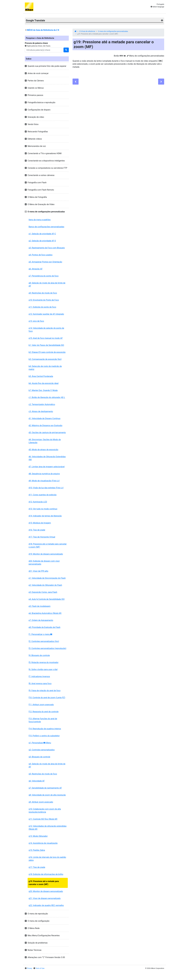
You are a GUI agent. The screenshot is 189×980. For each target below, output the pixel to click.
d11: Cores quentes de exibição (43, 495)
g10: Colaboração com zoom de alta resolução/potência (45, 811)
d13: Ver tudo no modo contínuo (43, 509)
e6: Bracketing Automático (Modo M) (45, 613)
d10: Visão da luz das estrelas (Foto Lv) (46, 488)
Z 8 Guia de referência (87, 31)
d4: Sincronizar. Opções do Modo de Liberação (45, 441)
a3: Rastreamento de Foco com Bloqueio (47, 248)
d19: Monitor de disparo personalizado (46, 554)
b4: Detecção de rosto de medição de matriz (45, 368)
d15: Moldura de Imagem (40, 523)
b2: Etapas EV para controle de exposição (47, 352)
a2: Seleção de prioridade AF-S (42, 241)
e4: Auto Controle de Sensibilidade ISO (47, 599)
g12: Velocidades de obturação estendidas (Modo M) (48, 828)
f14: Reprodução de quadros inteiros (45, 729)
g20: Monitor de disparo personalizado (46, 891)
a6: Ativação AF (36, 269)
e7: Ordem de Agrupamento (41, 620)
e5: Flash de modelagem (40, 606)
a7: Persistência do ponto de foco (44, 276)
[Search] (44, 50)
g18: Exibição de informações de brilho (46, 874)
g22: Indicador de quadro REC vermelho (46, 905)
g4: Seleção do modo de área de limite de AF (47, 765)
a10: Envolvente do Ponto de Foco (44, 300)
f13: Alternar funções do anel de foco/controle (43, 720)
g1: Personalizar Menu (40, 743)
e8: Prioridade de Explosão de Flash (44, 627)
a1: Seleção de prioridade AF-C (42, 234)
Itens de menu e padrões (40, 220)
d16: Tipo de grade (37, 530)
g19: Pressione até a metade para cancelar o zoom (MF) (44, 883)
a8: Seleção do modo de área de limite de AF (47, 284)
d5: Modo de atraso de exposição (43, 450)
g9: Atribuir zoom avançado (41, 802)
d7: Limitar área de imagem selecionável (47, 467)
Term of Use (40, 968)
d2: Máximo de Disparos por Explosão (45, 425)
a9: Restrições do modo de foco (43, 293)
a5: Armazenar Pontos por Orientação (45, 262)
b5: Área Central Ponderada (41, 376)
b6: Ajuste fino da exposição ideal (44, 383)
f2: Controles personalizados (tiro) (44, 641)
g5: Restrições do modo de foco (43, 774)
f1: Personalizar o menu (40, 634)
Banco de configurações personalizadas (46, 227)
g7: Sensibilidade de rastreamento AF (45, 788)
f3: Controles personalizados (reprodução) (47, 648)
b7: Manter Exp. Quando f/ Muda (43, 390)
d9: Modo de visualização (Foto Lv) (44, 481)
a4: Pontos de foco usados (41, 255)
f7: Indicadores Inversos (39, 676)
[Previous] (76, 82)
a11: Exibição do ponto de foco (42, 307)
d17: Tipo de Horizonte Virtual (42, 537)
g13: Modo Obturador (38, 836)
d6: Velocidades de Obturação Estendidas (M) (47, 458)
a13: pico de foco (36, 321)
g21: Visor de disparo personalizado (45, 898)
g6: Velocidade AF (37, 781)
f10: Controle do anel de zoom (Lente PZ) (47, 698)
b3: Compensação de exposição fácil (45, 359)
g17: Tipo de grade (37, 867)
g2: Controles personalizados (42, 750)
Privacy (29, 968)
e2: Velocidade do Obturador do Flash (45, 585)
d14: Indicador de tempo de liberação (45, 516)
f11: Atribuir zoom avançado (41, 705)
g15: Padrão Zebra (37, 850)
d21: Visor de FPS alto (38, 571)
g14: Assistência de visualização (43, 843)
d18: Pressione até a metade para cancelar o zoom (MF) (48, 545)
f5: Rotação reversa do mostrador (44, 662)
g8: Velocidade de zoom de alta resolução (47, 795)
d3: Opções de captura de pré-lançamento (47, 433)
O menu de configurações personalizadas (113, 31)
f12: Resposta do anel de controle (44, 712)
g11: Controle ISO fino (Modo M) (43, 819)
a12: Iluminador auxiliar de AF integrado (46, 314)
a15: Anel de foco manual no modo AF (46, 338)
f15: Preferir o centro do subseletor (44, 736)
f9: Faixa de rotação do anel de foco (45, 691)
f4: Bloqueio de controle (39, 655)
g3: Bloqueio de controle (39, 757)
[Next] (161, 82)
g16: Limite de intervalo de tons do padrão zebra (47, 859)
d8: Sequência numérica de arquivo (44, 474)
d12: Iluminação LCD (38, 502)
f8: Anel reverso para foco (40, 684)
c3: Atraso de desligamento (41, 411)
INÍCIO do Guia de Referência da (43, 30)
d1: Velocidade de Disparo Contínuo (44, 418)
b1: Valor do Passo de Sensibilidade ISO (46, 345)
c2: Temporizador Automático (42, 404)
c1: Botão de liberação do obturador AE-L (47, 397)
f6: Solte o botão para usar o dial (43, 669)
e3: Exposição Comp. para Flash (43, 592)
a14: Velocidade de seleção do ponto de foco (46, 330)
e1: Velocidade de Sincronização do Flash (47, 578)
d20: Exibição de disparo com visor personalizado (44, 563)
